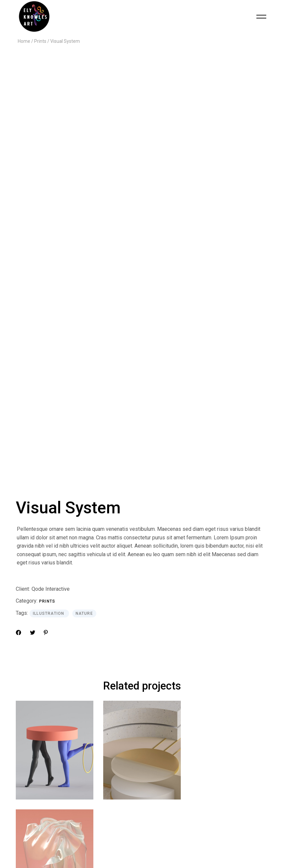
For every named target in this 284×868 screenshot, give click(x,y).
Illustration (49, 338)
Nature (84, 338)
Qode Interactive (51, 313)
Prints (47, 325)
